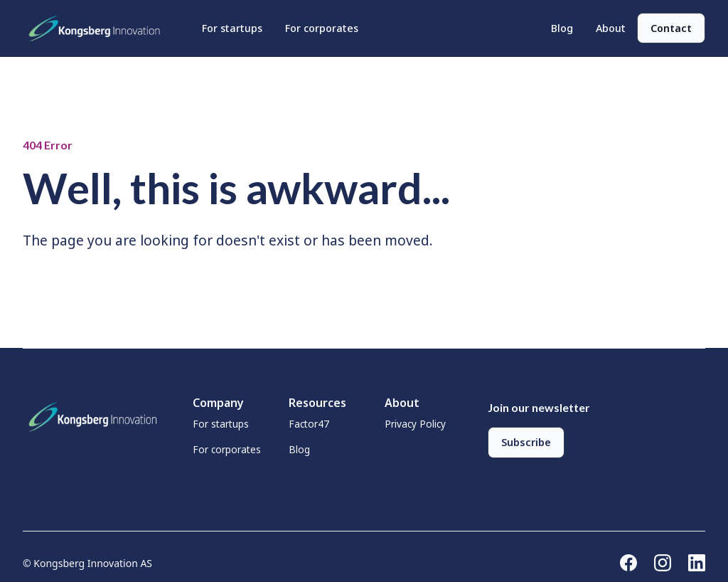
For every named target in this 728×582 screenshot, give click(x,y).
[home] (98, 28)
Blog (562, 28)
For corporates (322, 28)
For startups (232, 28)
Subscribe (526, 442)
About (611, 28)
